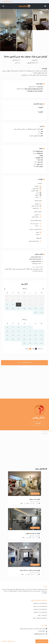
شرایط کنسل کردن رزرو (38, 267)
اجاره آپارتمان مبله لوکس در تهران (40, 618)
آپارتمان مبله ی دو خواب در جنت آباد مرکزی (30, 570)
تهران (39, 131)
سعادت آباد (33, 504)
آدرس (42, 126)
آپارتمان (34, 60)
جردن (39, 134)
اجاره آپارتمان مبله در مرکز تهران (40, 612)
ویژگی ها (41, 179)
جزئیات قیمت (40, 84)
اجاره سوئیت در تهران (42, 615)
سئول (34, 538)
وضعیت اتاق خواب (39, 104)
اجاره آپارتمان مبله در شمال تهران (40, 603)
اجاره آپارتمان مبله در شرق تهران (40, 609)
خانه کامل (15, 60)
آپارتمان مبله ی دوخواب (34, 499)
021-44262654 (41, 631)
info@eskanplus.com (39, 634)
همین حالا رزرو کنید (42, 641)
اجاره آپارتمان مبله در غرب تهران (40, 606)
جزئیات (42, 149)
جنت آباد (33, 575)
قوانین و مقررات (40, 254)
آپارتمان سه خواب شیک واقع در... (32, 534)
